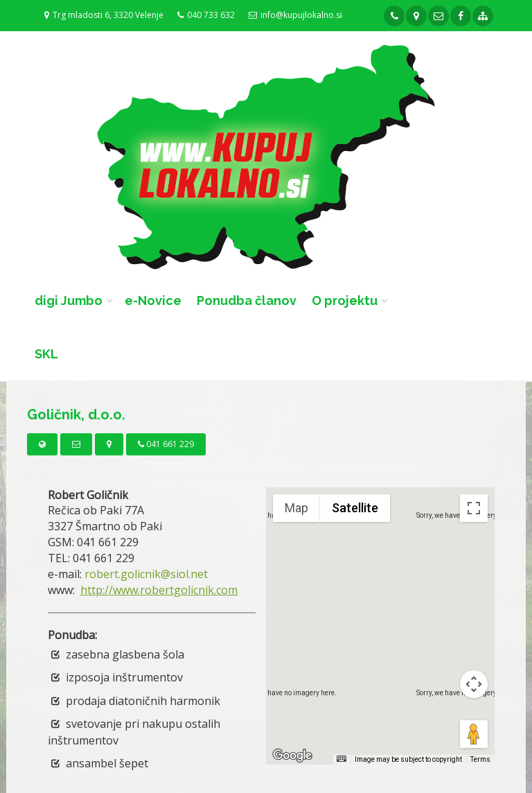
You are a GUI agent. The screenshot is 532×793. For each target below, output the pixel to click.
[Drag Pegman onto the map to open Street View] (474, 734)
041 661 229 (166, 444)
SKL (46, 354)
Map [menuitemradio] (296, 508)
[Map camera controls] (474, 684)
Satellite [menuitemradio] (355, 508)
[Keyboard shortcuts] (342, 759)
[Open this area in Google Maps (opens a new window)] (292, 756)
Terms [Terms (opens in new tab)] (480, 759)
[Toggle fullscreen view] (474, 508)
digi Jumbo (69, 300)
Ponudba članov (247, 300)
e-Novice (153, 300)
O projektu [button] (345, 300)
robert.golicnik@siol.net (146, 574)
